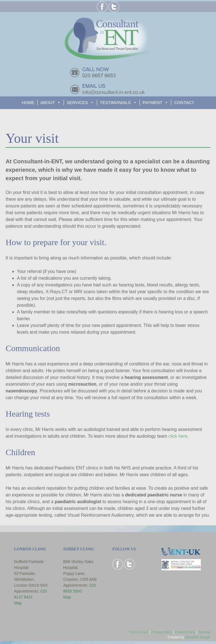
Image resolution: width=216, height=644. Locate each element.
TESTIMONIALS (115, 102)
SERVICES (77, 102)
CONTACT (184, 102)
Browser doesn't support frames (132, 597)
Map (18, 603)
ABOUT (48, 102)
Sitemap (204, 632)
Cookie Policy (185, 632)
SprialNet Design (198, 637)
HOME (28, 102)
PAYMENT (152, 102)
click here (178, 436)
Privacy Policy (162, 632)
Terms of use (139, 632)
